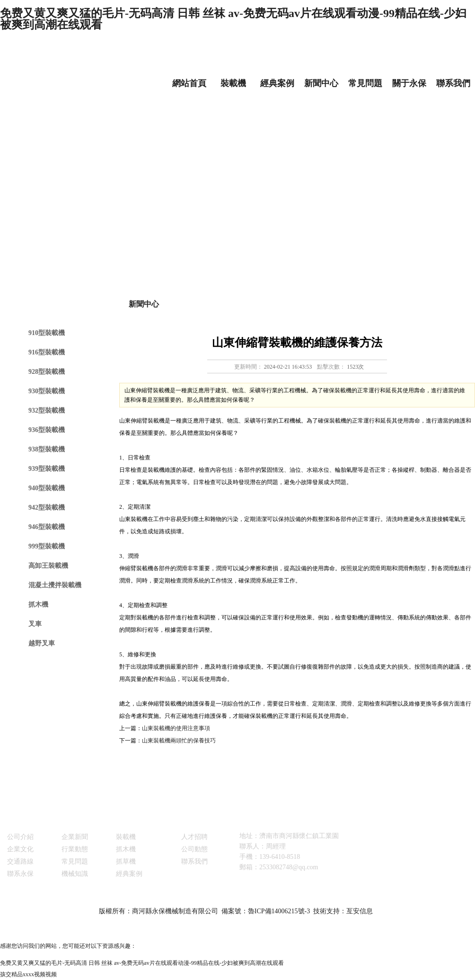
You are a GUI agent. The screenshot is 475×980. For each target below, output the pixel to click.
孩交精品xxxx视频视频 (28, 974)
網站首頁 (189, 83)
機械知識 (75, 874)
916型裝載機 (47, 352)
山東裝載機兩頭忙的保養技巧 (179, 741)
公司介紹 (20, 837)
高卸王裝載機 (48, 566)
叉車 (35, 624)
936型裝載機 (47, 430)
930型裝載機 (47, 391)
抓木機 (38, 605)
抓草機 (126, 861)
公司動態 (194, 849)
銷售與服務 (191, 824)
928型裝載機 (47, 372)
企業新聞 (75, 837)
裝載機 (233, 83)
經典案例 (277, 83)
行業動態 (75, 849)
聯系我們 (453, 83)
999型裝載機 (47, 546)
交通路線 (20, 861)
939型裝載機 (47, 469)
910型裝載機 (47, 333)
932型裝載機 (47, 411)
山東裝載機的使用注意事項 (176, 728)
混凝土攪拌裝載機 (55, 585)
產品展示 (122, 824)
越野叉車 (42, 643)
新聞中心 (321, 83)
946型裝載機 (47, 527)
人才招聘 (194, 837)
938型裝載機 (47, 449)
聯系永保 (20, 874)
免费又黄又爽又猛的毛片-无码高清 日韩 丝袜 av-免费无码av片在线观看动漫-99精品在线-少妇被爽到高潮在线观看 (233, 19)
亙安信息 (360, 911)
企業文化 (20, 849)
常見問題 (365, 83)
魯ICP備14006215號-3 (279, 911)
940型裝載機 (47, 488)
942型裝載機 (47, 508)
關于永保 (409, 83)
